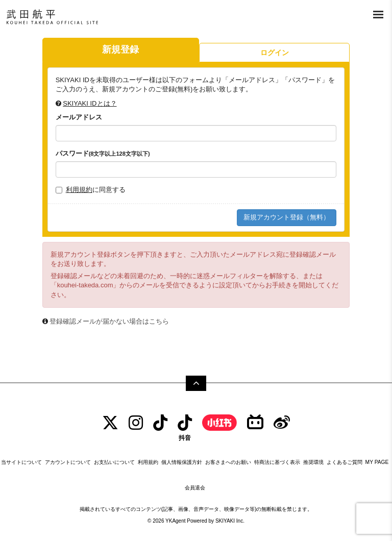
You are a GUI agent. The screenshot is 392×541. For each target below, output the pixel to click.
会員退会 (195, 488)
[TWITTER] (110, 423)
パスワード (103, 153)
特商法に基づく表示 (277, 462)
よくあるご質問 (345, 462)
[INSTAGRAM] (136, 423)
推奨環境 (313, 462)
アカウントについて (68, 462)
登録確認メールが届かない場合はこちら (109, 321)
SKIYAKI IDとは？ (90, 103)
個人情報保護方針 (182, 462)
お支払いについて (114, 462)
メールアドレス (79, 117)
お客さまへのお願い (228, 462)
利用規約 (79, 190)
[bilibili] (255, 423)
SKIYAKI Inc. (230, 521)
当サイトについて (21, 462)
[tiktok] (160, 423)
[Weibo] (282, 423)
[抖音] (185, 428)
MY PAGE (377, 462)
